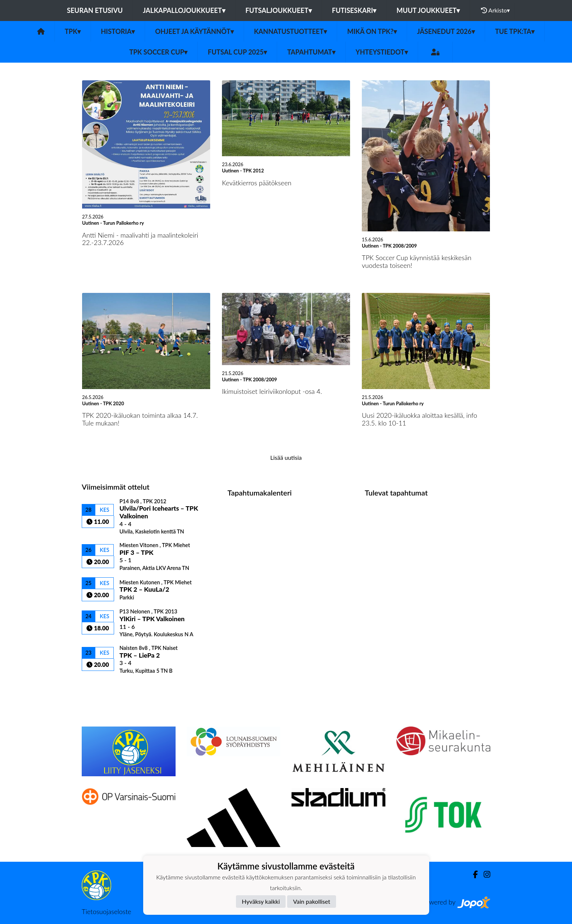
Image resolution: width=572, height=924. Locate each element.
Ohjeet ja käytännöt (194, 31)
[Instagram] (484, 874)
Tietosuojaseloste (106, 911)
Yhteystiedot (382, 52)
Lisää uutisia (286, 457)
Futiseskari (354, 10)
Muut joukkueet (428, 10)
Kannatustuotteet (290, 31)
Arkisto (495, 10)
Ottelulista (100, 687)
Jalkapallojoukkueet (184, 10)
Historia (118, 31)
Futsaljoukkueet (279, 10)
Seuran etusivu (95, 10)
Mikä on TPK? (372, 31)
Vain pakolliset (312, 901)
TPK (73, 31)
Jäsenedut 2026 (446, 31)
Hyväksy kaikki (261, 901)
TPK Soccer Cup (158, 52)
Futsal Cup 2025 (237, 52)
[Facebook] (472, 874)
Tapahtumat (311, 52)
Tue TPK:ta (515, 31)
